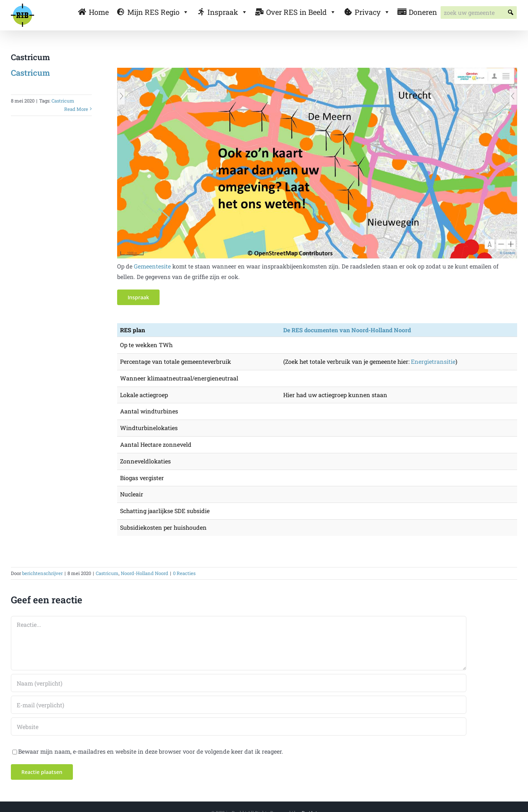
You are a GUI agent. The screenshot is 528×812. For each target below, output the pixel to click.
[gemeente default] (317, 70)
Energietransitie (433, 361)
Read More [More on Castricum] (76, 109)
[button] (510, 13)
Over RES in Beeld (301, 12)
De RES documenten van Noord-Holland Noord (347, 330)
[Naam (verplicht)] (239, 683)
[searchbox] (479, 13)
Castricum (30, 73)
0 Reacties (184, 573)
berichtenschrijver (42, 573)
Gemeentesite (152, 266)
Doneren (423, 12)
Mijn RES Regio (158, 12)
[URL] (239, 726)
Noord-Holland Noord (145, 573)
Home (99, 12)
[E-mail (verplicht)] (239, 705)
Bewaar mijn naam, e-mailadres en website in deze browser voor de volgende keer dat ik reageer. (151, 751)
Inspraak (228, 12)
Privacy (372, 12)
